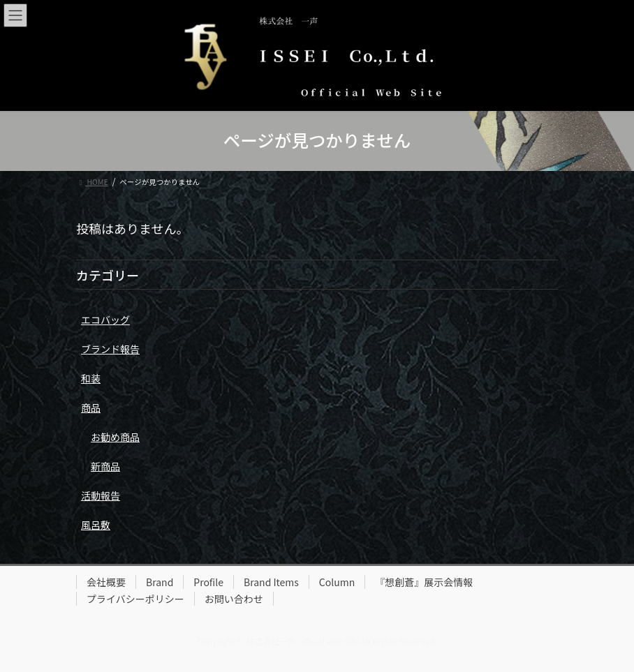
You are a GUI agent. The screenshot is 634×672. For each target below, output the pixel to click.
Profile (208, 582)
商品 (91, 408)
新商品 (105, 466)
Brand (160, 582)
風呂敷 (96, 525)
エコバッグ (105, 320)
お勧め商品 (115, 437)
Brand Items (271, 582)
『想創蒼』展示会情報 (424, 582)
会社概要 (106, 582)
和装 (91, 378)
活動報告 (101, 495)
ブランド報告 (110, 349)
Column (337, 582)
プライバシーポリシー (135, 599)
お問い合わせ (234, 599)
